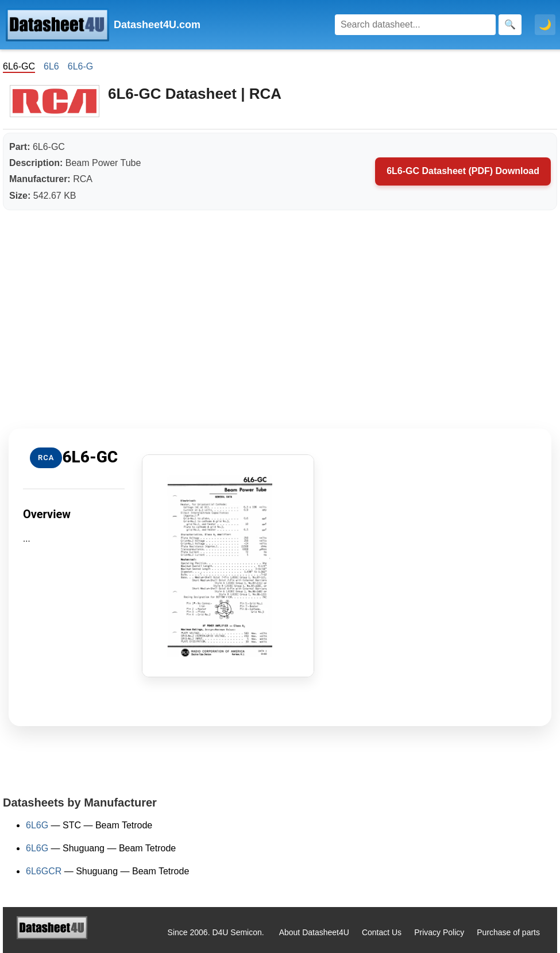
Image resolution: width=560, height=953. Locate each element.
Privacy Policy (439, 932)
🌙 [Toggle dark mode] (545, 25)
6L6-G (80, 66)
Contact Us (382, 932)
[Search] (415, 25)
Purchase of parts (508, 932)
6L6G (37, 825)
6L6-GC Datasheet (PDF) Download (463, 171)
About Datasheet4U (314, 932)
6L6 (51, 66)
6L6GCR (44, 871)
